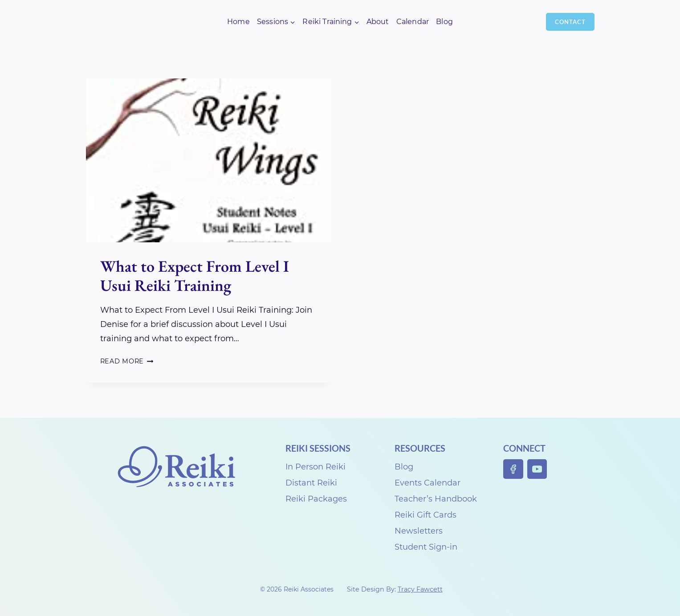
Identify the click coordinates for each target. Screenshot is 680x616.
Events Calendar (428, 483)
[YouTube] (537, 469)
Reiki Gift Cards (426, 515)
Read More (127, 361)
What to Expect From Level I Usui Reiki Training (195, 276)
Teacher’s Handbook (436, 499)
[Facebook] (513, 469)
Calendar (413, 22)
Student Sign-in (426, 547)
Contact (570, 22)
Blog (444, 22)
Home (238, 22)
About (378, 22)
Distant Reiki (311, 483)
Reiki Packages (316, 499)
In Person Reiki (316, 467)
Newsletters (419, 531)
